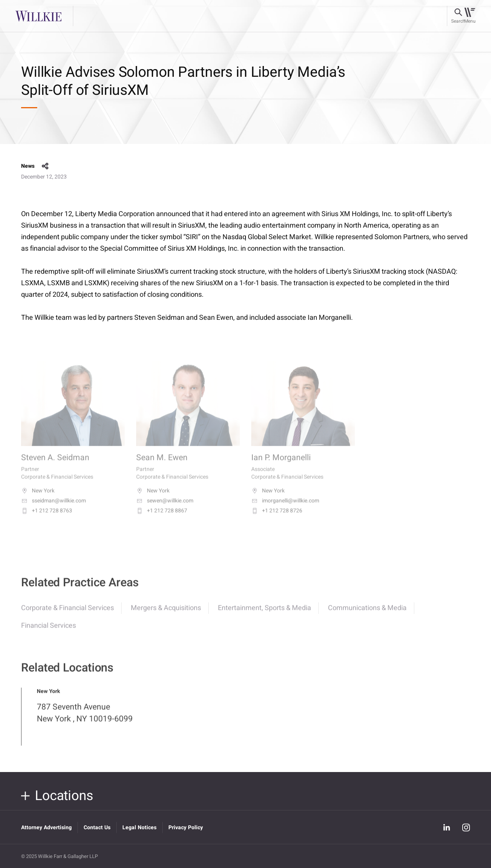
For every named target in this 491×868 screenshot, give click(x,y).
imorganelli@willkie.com (285, 508)
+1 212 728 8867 (162, 518)
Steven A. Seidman (55, 465)
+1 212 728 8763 (47, 518)
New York (38, 498)
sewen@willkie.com (165, 508)
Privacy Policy (186, 827)
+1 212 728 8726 (277, 518)
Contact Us (97, 827)
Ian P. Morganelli (281, 465)
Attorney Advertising (46, 827)
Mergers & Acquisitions (166, 614)
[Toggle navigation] (470, 16)
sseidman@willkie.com (54, 508)
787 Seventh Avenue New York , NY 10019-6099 (85, 719)
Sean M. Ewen (162, 465)
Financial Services (49, 632)
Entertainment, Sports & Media (264, 614)
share (45, 166)
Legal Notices (139, 827)
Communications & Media (367, 614)
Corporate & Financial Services (68, 614)
